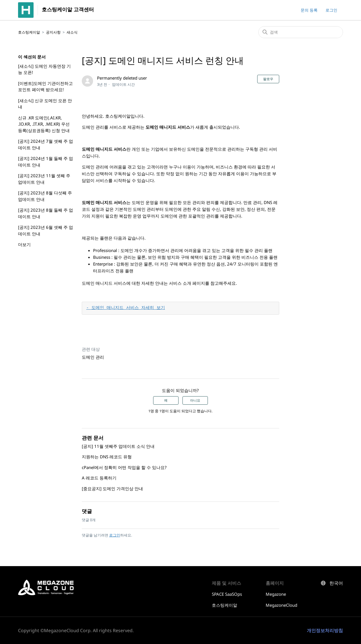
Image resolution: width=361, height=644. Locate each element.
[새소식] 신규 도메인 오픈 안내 (45, 104)
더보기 (24, 244)
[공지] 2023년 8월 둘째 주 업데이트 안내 (46, 213)
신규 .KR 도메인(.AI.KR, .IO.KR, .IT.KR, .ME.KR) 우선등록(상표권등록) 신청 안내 (44, 124)
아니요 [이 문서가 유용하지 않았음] (195, 400)
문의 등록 (309, 10)
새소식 (72, 32)
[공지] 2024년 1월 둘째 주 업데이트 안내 (46, 162)
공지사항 (53, 32)
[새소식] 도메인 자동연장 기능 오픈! (44, 69)
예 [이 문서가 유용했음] (166, 400)
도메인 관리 (93, 357)
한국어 (336, 583)
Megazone (276, 594)
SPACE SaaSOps (227, 594)
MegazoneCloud (281, 605)
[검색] (301, 32)
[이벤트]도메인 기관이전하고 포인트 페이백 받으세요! (45, 86)
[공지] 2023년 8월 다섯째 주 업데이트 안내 (45, 196)
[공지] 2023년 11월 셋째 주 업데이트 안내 (44, 179)
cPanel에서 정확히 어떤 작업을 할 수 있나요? (124, 467)
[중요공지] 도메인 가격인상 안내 (112, 489)
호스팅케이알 (29, 32)
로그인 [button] (331, 10)
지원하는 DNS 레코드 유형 (107, 457)
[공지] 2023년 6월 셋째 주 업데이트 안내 (46, 230)
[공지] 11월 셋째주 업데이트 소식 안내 (118, 446)
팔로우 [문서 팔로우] (268, 79)
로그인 (115, 535)
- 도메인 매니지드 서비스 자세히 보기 (126, 308)
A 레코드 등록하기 (99, 478)
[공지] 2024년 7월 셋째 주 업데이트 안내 (46, 144)
